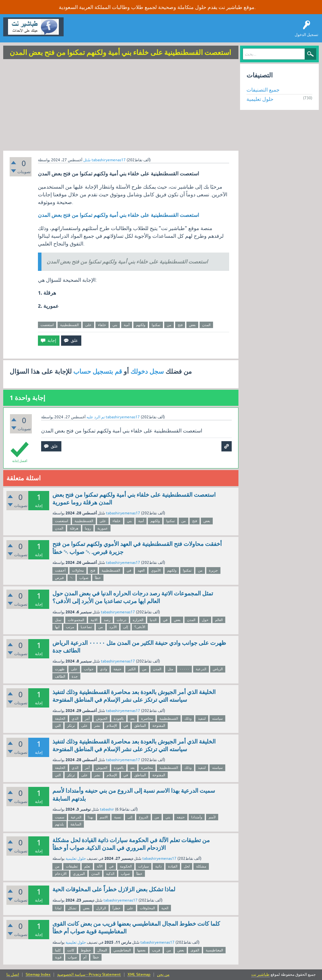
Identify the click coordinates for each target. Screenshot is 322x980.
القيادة (173, 866)
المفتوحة (159, 726)
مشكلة (201, 866)
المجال (102, 950)
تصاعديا (86, 627)
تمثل (58, 620)
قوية (58, 957)
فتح (180, 325)
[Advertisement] (121, 106)
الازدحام (61, 874)
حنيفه (181, 817)
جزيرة (213, 570)
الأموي (156, 570)
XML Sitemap (139, 975)
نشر (97, 726)
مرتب (70, 627)
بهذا (90, 817)
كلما (58, 950)
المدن (206, 325)
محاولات (78, 570)
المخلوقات (147, 908)
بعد (132, 718)
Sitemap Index (38, 975)
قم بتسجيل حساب (98, 371)
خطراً (116, 908)
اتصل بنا (13, 975)
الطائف (60, 676)
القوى (195, 950)
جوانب (89, 669)
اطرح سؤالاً (104, 31)
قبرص (59, 578)
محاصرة (147, 718)
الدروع (143, 817)
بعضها (141, 950)
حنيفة (117, 669)
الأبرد (113, 627)
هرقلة (74, 528)
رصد (107, 620)
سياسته (217, 718)
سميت (60, 817)
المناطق (140, 726)
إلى (125, 627)
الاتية (94, 620)
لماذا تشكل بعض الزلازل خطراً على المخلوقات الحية (114, 889)
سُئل (87, 160)
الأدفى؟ (140, 627)
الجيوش (102, 718)
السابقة (76, 824)
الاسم (104, 817)
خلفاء (102, 325)
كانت (71, 950)
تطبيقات (72, 866)
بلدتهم (59, 824)
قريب (156, 950)
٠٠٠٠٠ (184, 669)
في (129, 570)
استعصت (47, 325)
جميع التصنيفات (263, 90)
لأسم (212, 817)
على (88, 325)
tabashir (107, 809)
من (169, 325)
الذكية (110, 874)
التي (58, 726)
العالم (219, 620)
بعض (192, 325)
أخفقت (60, 570)
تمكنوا (156, 325)
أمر (87, 718)
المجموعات (76, 620)
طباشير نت (260, 975)
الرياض (218, 669)
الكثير (132, 669)
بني (115, 325)
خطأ (98, 578)
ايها (57, 627)
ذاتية (158, 866)
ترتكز (71, 726)
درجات (121, 620)
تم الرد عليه (96, 417)
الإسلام (112, 726)
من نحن (163, 975)
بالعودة (119, 718)
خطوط (86, 950)
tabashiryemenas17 (123, 513)
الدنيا (153, 620)
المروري (79, 874)
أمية (127, 325)
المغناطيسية (214, 950)
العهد (141, 570)
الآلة (100, 866)
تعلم (87, 866)
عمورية (103, 528)
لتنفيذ (202, 718)
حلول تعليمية (76, 859)
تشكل (72, 908)
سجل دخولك (147, 371)
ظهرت (60, 669)
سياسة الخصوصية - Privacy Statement (89, 975)
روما (88, 528)
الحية (165, 908)
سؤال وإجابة (78, 31)
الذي (75, 718)
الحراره (138, 620)
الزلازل (101, 908)
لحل (187, 866)
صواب (84, 578)
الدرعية (201, 669)
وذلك (188, 718)
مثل (170, 669)
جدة (75, 676)
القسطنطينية (69, 325)
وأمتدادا (197, 817)
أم (85, 957)
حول (205, 620)
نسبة (118, 817)
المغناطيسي (122, 950)
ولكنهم (141, 325)
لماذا (58, 908)
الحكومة (126, 866)
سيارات (143, 866)
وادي (103, 669)
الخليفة (60, 718)
